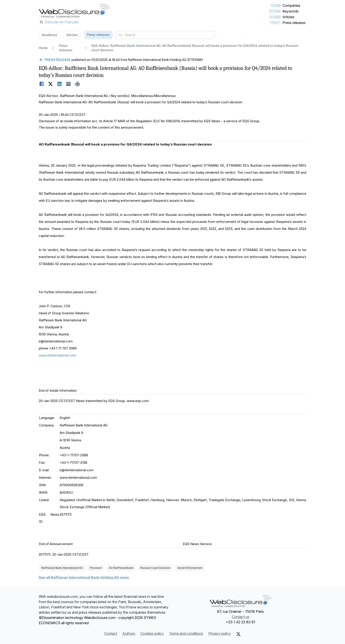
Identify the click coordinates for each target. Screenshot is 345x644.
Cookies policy (152, 633)
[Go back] (55, 60)
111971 (275, 23)
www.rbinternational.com (57, 355)
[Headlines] (74, 11)
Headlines (49, 35)
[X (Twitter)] (238, 634)
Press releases (294, 23)
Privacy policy (220, 633)
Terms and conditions (186, 633)
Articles (288, 17)
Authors (129, 633)
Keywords (291, 11)
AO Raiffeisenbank (121, 568)
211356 (275, 11)
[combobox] (165, 35)
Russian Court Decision (155, 568)
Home (43, 48)
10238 (275, 5)
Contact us (241, 617)
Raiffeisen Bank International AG (62, 568)
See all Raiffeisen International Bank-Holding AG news (84, 577)
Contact (111, 633)
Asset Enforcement (190, 568)
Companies (291, 5)
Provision (96, 568)
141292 (275, 17)
